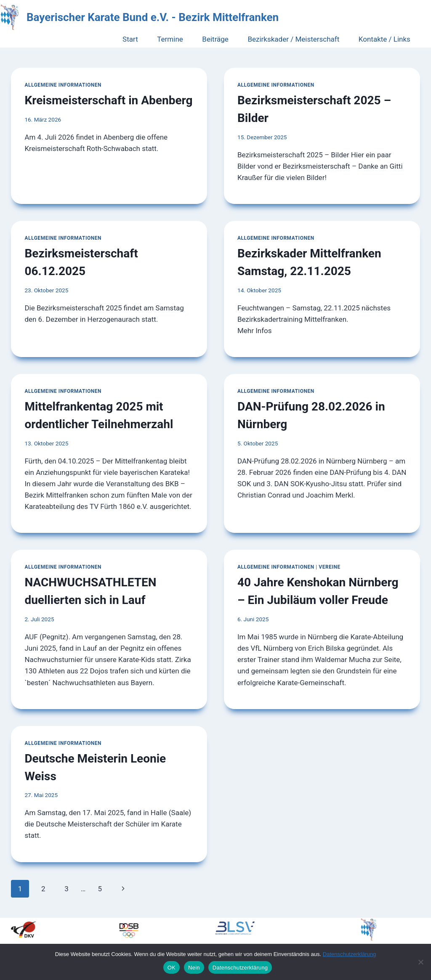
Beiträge (215, 39)
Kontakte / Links (384, 39)
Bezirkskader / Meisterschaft (293, 39)
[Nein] (420, 962)
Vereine (329, 567)
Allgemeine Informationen (63, 85)
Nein (194, 968)
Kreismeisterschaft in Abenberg (108, 100)
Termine (170, 39)
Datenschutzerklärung (349, 954)
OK (172, 968)
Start (130, 39)
